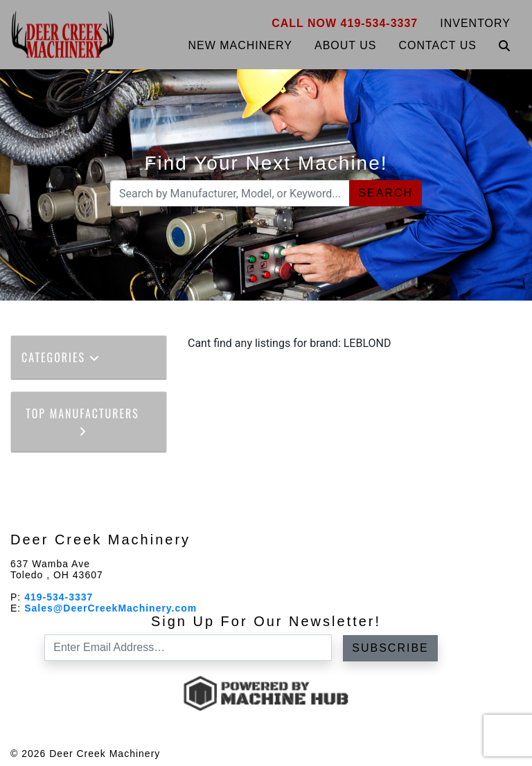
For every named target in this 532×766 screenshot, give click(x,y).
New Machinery (240, 45)
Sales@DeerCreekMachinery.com (110, 608)
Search (385, 193)
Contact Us (437, 45)
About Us (346, 45)
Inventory (475, 23)
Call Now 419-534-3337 (345, 23)
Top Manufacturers (82, 421)
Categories (61, 357)
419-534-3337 (59, 597)
